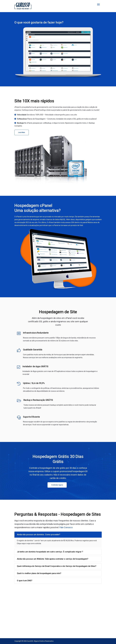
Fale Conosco (66, 527)
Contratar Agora (57, 485)
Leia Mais (22, 132)
